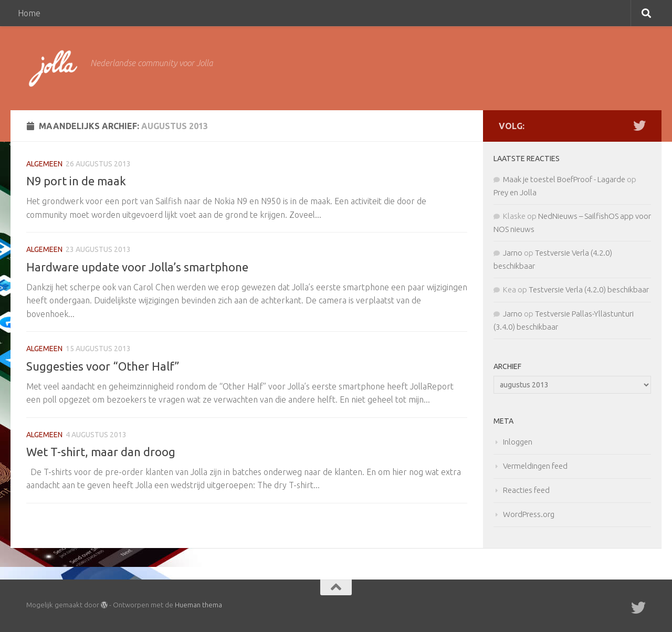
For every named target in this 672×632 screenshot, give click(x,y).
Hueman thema (198, 605)
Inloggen (518, 442)
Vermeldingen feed (535, 466)
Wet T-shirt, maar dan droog (101, 452)
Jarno (513, 253)
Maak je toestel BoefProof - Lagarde (564, 179)
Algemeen (44, 164)
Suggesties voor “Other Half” (103, 366)
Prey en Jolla (515, 192)
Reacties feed (526, 490)
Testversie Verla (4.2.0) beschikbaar (589, 289)
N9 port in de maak (76, 181)
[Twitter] (639, 125)
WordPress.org (529, 514)
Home (29, 13)
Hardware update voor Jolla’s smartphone (137, 267)
